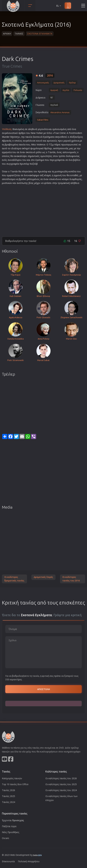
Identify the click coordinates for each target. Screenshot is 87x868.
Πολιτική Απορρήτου (29, 861)
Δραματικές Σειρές (43, 577)
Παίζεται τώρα (9, 826)
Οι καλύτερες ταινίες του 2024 (61, 790)
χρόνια (75, 141)
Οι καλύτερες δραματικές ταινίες (14, 579)
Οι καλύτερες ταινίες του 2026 (61, 778)
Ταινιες (19, 34)
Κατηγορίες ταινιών (12, 778)
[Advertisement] (43, 209)
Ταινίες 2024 (8, 802)
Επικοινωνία (8, 861)
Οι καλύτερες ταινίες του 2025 (61, 784)
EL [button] (59, 6)
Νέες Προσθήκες (11, 832)
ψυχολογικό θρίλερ (41, 148)
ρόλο (39, 152)
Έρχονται (13, 820)
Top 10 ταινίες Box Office (15, 784)
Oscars (6, 838)
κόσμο (65, 179)
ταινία (29, 137)
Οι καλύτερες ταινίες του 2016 (71, 579)
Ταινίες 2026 (8, 790)
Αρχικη (7, 34)
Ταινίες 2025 (8, 796)
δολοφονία (72, 156)
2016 (50, 75)
